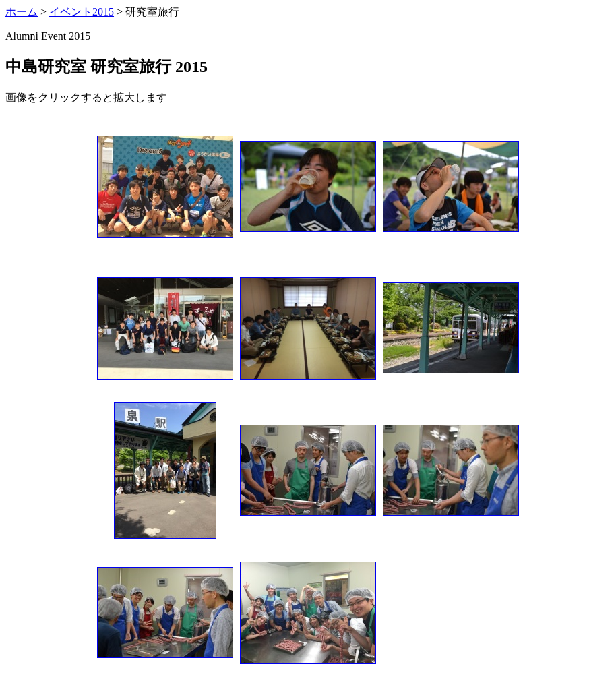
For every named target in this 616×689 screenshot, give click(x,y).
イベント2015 (82, 12)
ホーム (22, 12)
